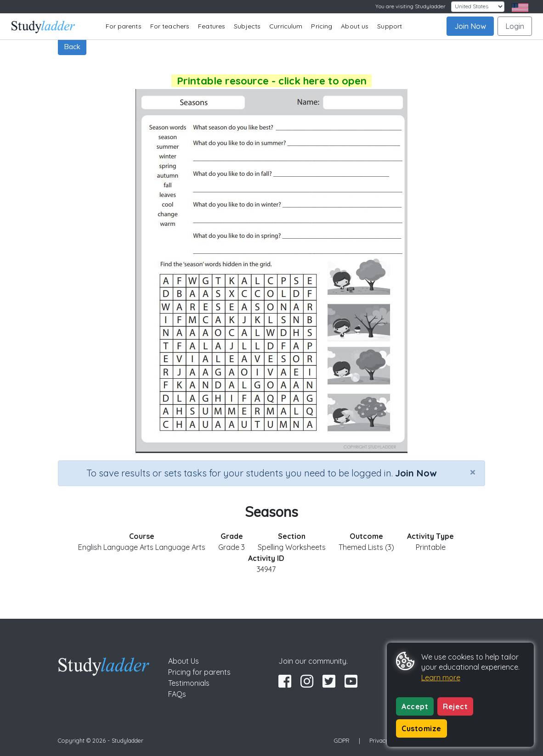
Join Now (470, 26)
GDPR (342, 740)
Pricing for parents (199, 672)
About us (355, 26)
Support (390, 26)
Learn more (441, 678)
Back (72, 46)
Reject (455, 706)
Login (515, 26)
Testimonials (189, 683)
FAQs (177, 694)
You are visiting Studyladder (410, 6)
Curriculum (286, 26)
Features (212, 26)
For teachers (170, 26)
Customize (421, 728)
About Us (184, 661)
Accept (415, 706)
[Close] (473, 472)
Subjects (247, 26)
